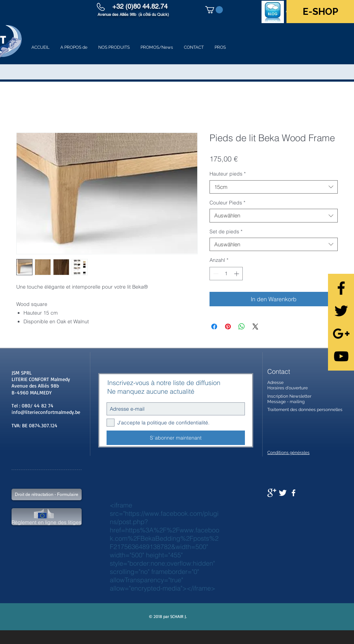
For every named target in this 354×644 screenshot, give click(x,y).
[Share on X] (255, 327)
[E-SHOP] (320, 12)
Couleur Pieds (227, 203)
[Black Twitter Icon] (341, 311)
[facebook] (293, 493)
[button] (214, 10)
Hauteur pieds (228, 174)
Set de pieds (226, 232)
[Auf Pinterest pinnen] (228, 327)
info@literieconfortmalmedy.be (46, 412)
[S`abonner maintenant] (176, 438)
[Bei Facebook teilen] (214, 327)
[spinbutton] (226, 274)
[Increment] (237, 274)
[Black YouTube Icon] (341, 356)
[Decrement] (215, 274)
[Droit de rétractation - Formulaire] (47, 494)
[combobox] (274, 187)
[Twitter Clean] (283, 493)
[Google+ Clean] (272, 493)
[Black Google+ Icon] (341, 334)
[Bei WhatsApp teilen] (242, 327)
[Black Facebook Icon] (341, 288)
